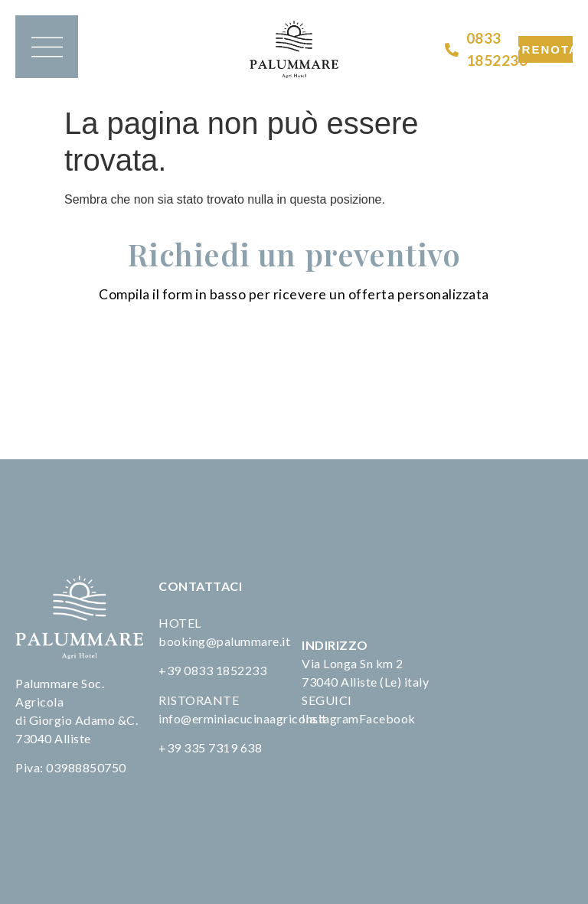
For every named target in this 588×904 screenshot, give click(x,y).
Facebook (387, 718)
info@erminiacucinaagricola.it (243, 718)
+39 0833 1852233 (212, 670)
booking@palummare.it (224, 641)
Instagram (330, 718)
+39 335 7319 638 (210, 747)
